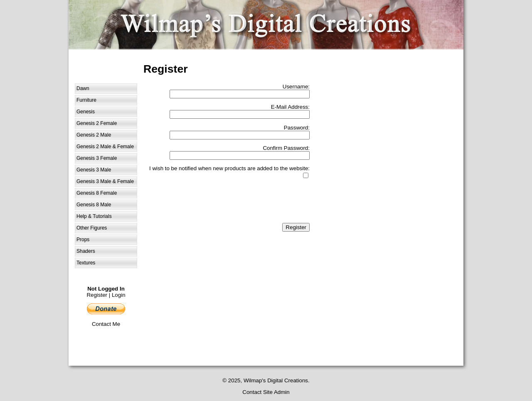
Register (97, 295)
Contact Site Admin (266, 392)
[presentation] (246, 201)
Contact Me (106, 324)
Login (119, 295)
